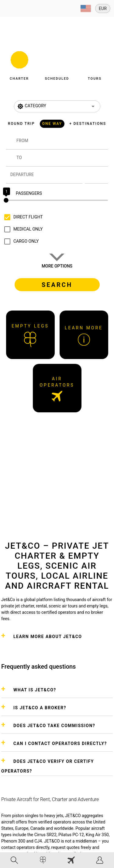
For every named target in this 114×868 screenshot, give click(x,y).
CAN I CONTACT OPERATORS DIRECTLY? (60, 743)
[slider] (57, 200)
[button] (19, 64)
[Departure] (46, 175)
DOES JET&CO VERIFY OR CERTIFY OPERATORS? (48, 766)
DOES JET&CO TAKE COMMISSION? (54, 726)
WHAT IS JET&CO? (35, 690)
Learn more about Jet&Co (48, 637)
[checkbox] (22, 217)
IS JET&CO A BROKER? (40, 708)
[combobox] (62, 144)
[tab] (14, 860)
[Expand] (86, 8)
